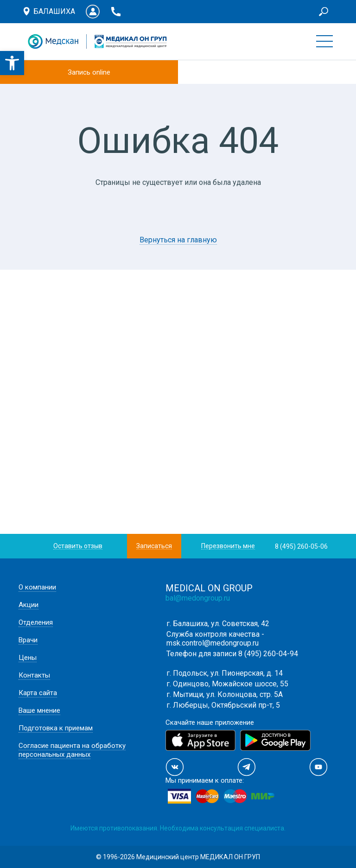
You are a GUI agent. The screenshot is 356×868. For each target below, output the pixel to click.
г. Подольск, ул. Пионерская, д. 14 (225, 673)
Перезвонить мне (228, 546)
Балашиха (54, 11)
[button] (12, 63)
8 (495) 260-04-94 (268, 654)
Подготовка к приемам (56, 728)
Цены (28, 658)
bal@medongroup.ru (198, 598)
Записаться (154, 546)
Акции (29, 605)
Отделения (36, 622)
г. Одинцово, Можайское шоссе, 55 (227, 684)
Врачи (28, 640)
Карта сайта (38, 693)
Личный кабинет (93, 12)
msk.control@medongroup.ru (213, 643)
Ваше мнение (39, 710)
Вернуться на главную (178, 240)
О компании (37, 587)
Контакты (34, 675)
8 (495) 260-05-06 (301, 546)
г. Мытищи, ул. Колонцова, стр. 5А (225, 694)
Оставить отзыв (78, 546)
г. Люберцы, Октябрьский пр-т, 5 (223, 705)
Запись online (89, 72)
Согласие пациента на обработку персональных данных (72, 750)
